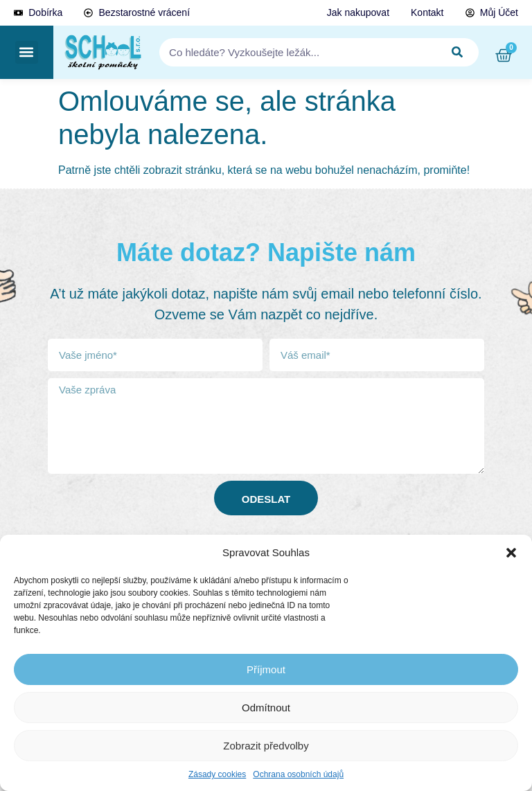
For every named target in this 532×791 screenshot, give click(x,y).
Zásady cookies (217, 774)
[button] (511, 553)
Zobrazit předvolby (266, 746)
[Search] (458, 52)
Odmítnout (266, 708)
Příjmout (266, 669)
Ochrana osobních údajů (298, 774)
